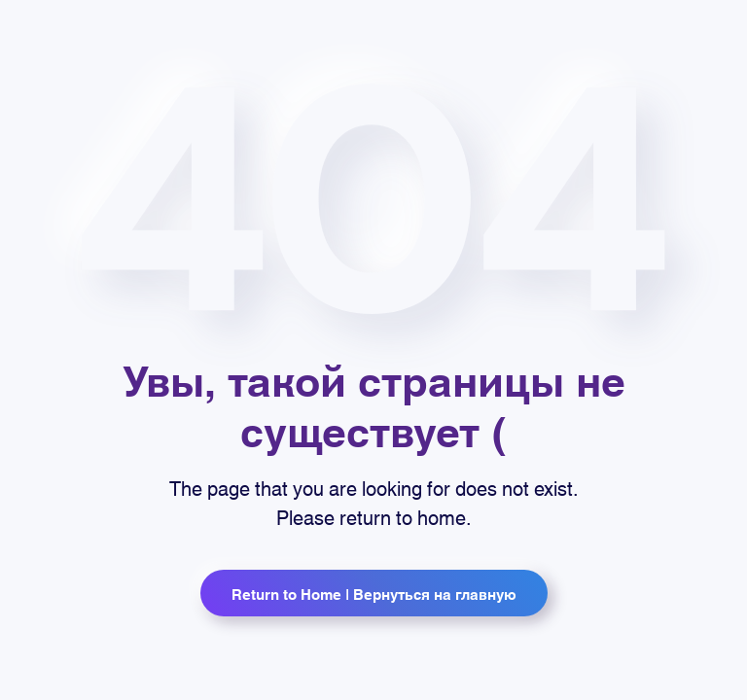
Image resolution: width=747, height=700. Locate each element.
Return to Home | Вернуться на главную (374, 593)
